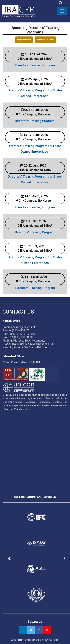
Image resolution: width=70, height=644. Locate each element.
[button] (10, 559)
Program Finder (24, 40)
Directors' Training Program (35, 65)
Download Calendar (45, 40)
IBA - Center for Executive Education (21, 11)
